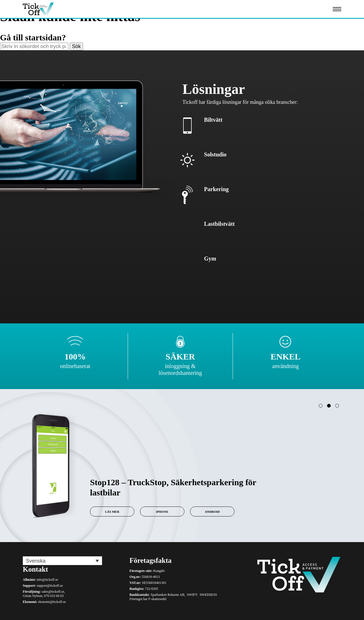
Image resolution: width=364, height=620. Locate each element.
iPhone (160, 512)
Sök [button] (76, 46)
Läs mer (110, 512)
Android (210, 512)
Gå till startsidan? (33, 37)
